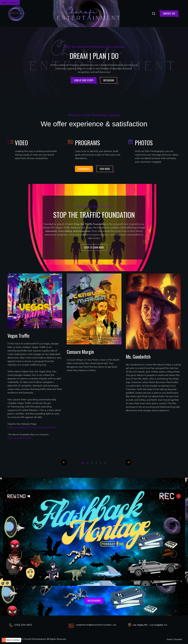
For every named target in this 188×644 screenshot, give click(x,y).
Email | (170, 639)
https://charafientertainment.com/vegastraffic (32, 427)
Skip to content (10, 2)
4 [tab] (96, 463)
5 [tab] (101, 463)
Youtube (178, 639)
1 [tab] (83, 463)
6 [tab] (105, 463)
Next (128, 462)
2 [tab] (87, 463)
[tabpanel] (35, 360)
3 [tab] (92, 463)
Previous (64, 462)
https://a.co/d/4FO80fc (20, 438)
